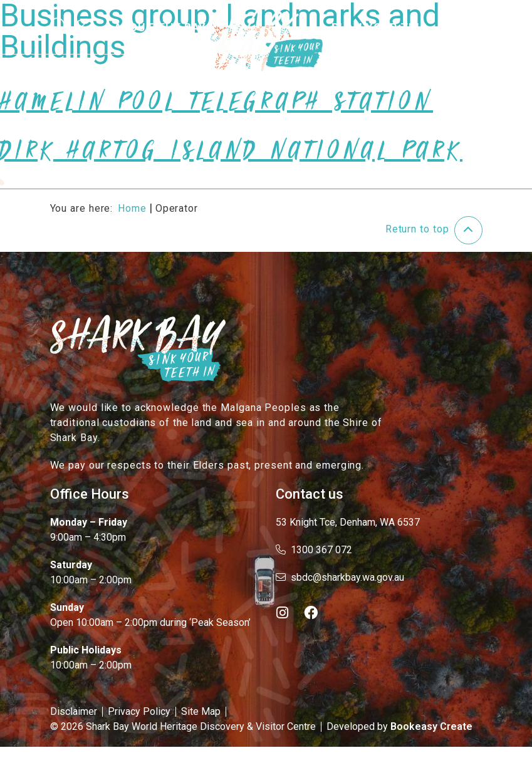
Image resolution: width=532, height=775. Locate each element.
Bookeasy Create (431, 726)
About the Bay (160, 27)
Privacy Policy (139, 711)
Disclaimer (74, 711)
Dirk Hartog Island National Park (231, 157)
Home (132, 208)
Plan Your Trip (379, 27)
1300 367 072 (314, 550)
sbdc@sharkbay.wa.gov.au (340, 577)
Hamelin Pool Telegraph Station (216, 108)
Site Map (201, 711)
